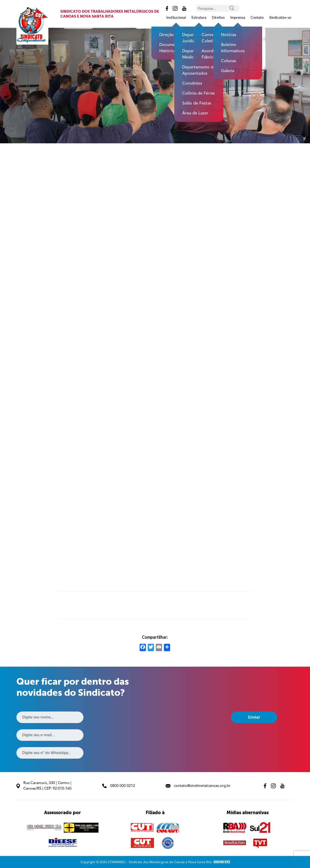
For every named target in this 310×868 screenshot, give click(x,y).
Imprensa (238, 17)
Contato (257, 17)
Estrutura (199, 17)
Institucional (176, 17)
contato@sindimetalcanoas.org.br (198, 786)
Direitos (218, 17)
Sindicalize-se (280, 17)
